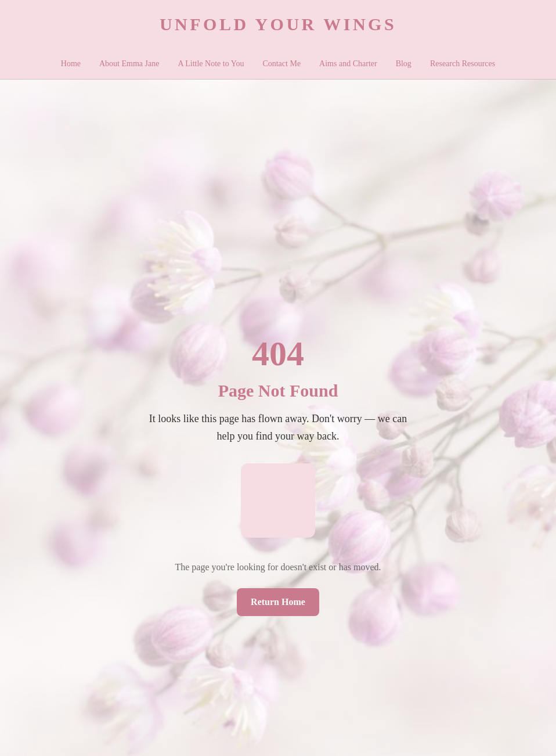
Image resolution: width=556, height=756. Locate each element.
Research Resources (463, 64)
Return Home (278, 602)
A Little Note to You (211, 64)
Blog (404, 64)
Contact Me (281, 64)
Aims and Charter (348, 64)
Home (71, 64)
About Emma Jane (129, 64)
